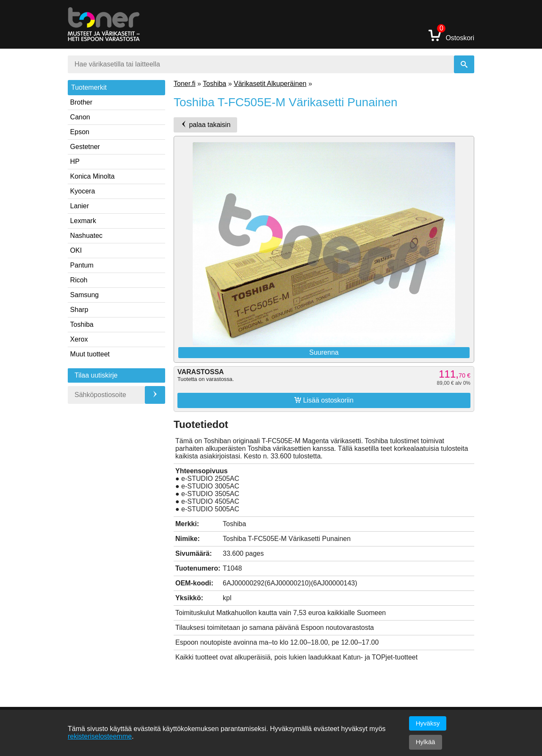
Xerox (79, 339)
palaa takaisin (205, 124)
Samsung (85, 295)
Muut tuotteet (90, 354)
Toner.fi (185, 84)
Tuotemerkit (89, 87)
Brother (81, 102)
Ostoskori (451, 35)
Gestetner (85, 147)
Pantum (82, 265)
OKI (76, 250)
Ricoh (79, 280)
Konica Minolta (93, 176)
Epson (80, 132)
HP (75, 161)
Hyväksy (428, 723)
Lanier (80, 206)
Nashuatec (87, 236)
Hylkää (426, 742)
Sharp (79, 310)
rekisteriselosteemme (100, 736)
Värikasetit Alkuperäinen (270, 84)
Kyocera (83, 191)
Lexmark (83, 221)
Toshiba (82, 324)
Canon (80, 117)
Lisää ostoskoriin (324, 400)
